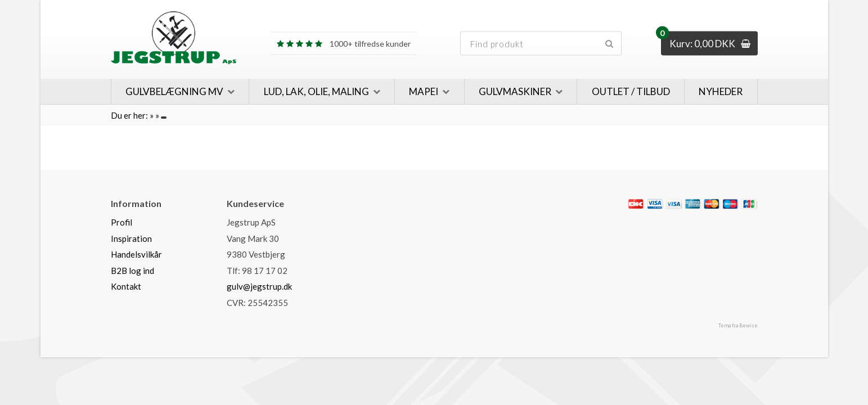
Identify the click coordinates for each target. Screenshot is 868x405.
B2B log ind (132, 271)
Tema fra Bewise (738, 325)
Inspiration (131, 238)
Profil (122, 222)
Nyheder (721, 91)
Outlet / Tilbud (631, 91)
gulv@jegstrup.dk (259, 286)
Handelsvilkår (136, 254)
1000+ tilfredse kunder (344, 44)
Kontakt (126, 286)
